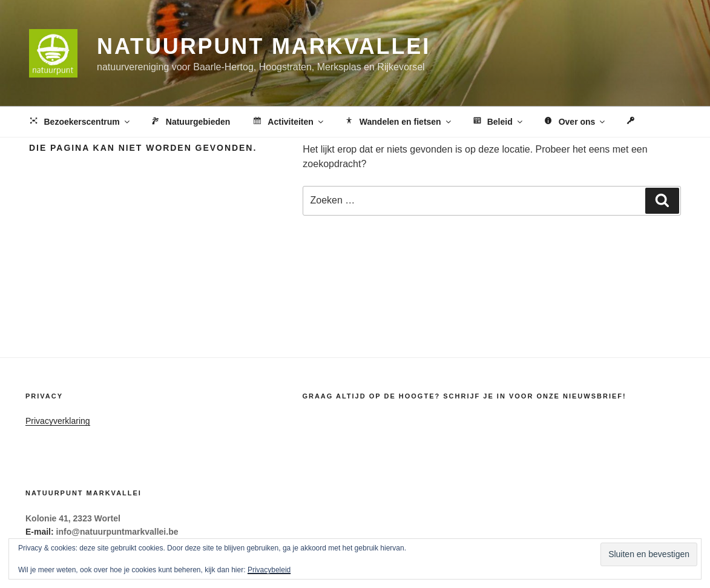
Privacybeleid (269, 570)
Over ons (575, 122)
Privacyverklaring (58, 421)
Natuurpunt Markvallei (264, 46)
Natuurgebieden (190, 122)
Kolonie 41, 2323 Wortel (73, 518)
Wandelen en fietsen (398, 122)
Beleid (498, 122)
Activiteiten (288, 122)
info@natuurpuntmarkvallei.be (117, 532)
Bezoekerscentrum (80, 122)
